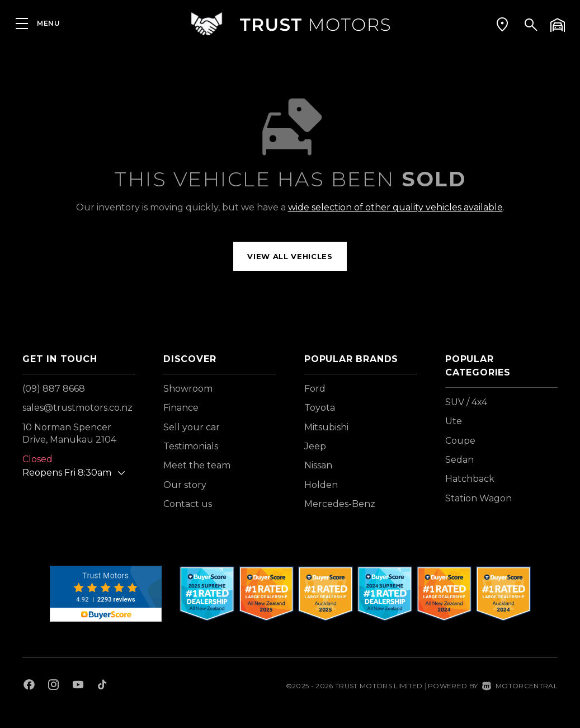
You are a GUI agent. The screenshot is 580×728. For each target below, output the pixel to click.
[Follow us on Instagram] (54, 686)
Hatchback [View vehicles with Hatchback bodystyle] (470, 479)
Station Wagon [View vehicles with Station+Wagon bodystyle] (478, 498)
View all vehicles (290, 256)
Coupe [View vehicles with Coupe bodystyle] (460, 441)
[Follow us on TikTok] (102, 686)
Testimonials (191, 446)
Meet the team (197, 465)
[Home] (290, 25)
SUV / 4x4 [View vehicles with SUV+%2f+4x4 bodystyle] (466, 402)
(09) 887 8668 (54, 389)
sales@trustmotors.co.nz (77, 408)
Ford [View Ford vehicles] (315, 389)
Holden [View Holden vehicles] (321, 485)
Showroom (188, 389)
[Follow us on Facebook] (29, 686)
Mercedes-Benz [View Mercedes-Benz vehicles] (340, 504)
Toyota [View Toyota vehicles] (320, 408)
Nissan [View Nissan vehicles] (318, 465)
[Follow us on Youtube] (78, 686)
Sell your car (192, 427)
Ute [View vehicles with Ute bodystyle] (454, 421)
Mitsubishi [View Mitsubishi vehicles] (326, 427)
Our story (185, 485)
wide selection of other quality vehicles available (395, 207)
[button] (502, 25)
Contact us (188, 504)
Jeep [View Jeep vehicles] (315, 446)
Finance (181, 408)
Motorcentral (520, 686)
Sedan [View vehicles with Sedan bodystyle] (459, 460)
